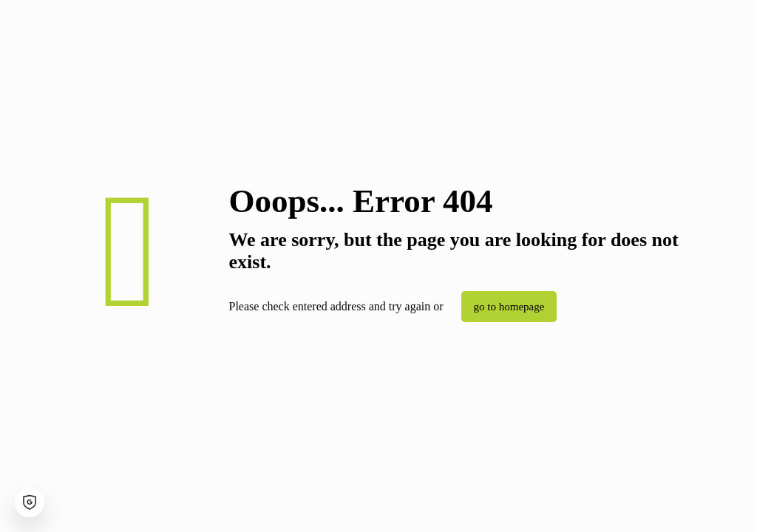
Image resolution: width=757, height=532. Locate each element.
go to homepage (509, 307)
